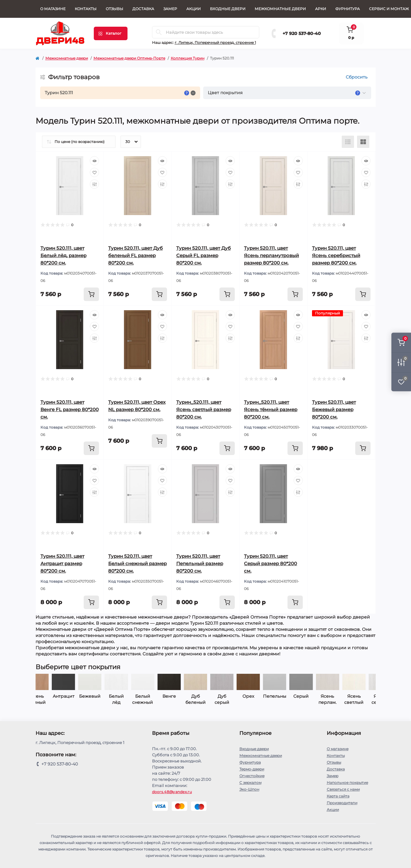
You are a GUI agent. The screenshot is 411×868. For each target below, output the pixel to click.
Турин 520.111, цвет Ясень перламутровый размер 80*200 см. (271, 255)
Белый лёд (73, 699)
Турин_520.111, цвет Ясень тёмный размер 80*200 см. (271, 409)
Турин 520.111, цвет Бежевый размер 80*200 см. (334, 409)
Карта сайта (338, 796)
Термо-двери (252, 769)
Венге (126, 696)
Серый (258, 696)
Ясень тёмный (364, 699)
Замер (170, 9)
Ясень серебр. (337, 699)
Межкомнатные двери (280, 9)
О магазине (53, 9)
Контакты (86, 9)
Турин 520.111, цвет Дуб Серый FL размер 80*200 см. (204, 255)
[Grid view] (363, 142)
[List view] (348, 142)
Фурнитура (348, 9)
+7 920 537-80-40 (302, 33)
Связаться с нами (343, 789)
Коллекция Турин (188, 58)
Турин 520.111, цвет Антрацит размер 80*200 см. (62, 563)
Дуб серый (179, 699)
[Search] (159, 32)
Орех (205, 696)
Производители (342, 803)
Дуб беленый (153, 699)
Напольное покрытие (347, 783)
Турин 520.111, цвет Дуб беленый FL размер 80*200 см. (135, 255)
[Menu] (111, 33)
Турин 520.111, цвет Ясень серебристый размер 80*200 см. (336, 255)
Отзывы (114, 9)
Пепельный (232, 696)
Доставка (143, 9)
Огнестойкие (252, 776)
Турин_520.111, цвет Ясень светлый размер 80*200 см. (204, 409)
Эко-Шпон (249, 789)
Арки (321, 9)
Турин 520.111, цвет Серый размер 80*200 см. (270, 563)
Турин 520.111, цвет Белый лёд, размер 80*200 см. (63, 255)
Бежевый (47, 696)
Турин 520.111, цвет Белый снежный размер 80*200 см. (137, 563)
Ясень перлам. (285, 699)
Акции (194, 9)
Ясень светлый (311, 699)
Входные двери (228, 9)
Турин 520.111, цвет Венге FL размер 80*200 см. (70, 409)
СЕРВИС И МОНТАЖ (389, 9)
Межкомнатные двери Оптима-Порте (129, 58)
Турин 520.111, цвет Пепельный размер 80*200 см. (200, 563)
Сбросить (357, 77)
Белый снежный (100, 699)
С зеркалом (250, 783)
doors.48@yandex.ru (172, 792)
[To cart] (91, 294)
